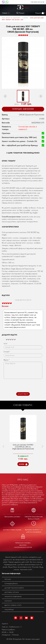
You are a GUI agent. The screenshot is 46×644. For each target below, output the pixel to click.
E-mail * (7, 352)
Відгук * (7, 360)
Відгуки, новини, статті (13, 605)
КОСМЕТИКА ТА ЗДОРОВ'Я (11, 18)
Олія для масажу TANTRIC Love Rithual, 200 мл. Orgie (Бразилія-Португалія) (23, 447)
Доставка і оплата (12, 592)
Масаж (25, 18)
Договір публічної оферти (14, 588)
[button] (23, 96)
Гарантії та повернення (13, 597)
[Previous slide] (5, 96)
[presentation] (22, 385)
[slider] (23, 35)
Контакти (8, 601)
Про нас (8, 579)
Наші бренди (9, 610)
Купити (22, 464)
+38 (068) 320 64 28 (37, 2)
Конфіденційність (11, 584)
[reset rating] (5, 339)
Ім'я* (6, 343)
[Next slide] (41, 96)
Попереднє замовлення (23, 109)
